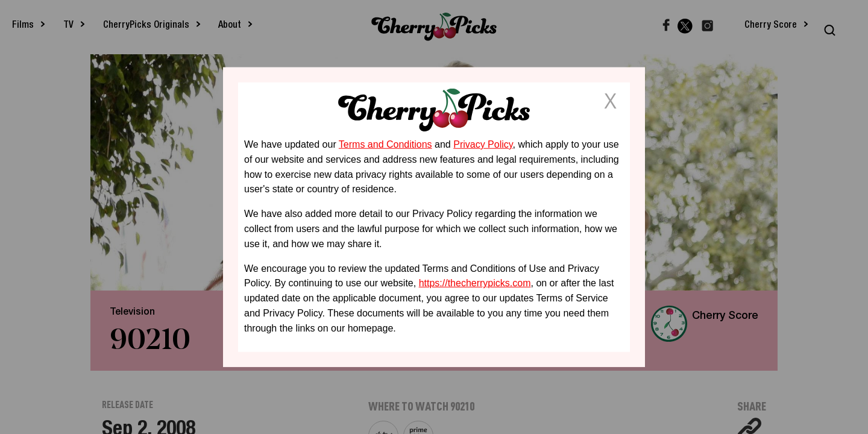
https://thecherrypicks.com (475, 283)
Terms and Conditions (385, 144)
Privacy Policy (483, 144)
